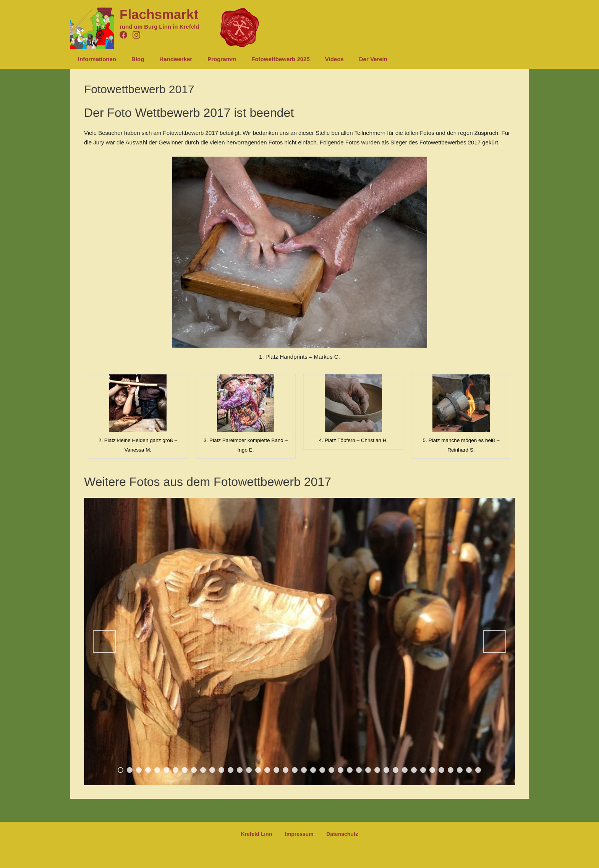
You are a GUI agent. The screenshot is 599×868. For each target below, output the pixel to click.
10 (203, 770)
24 (331, 770)
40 (478, 770)
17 (267, 770)
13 (231, 770)
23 (322, 770)
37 (451, 770)
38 (460, 770)
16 (258, 770)
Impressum (299, 834)
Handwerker (166, 59)
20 (295, 770)
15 (249, 770)
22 (313, 770)
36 (441, 770)
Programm (208, 59)
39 (469, 770)
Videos (313, 59)
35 (432, 770)
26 (350, 770)
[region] (299, 641)
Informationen (95, 59)
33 (414, 770)
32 (405, 770)
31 (396, 770)
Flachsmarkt (159, 14)
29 (377, 770)
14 (240, 770)
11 (212, 770)
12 (221, 770)
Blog (132, 59)
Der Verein (348, 59)
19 (286, 770)
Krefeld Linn (262, 834)
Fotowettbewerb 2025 (263, 59)
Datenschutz (337, 834)
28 (368, 770)
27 (359, 770)
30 (386, 770)
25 (341, 770)
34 (423, 770)
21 (304, 770)
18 (276, 770)
